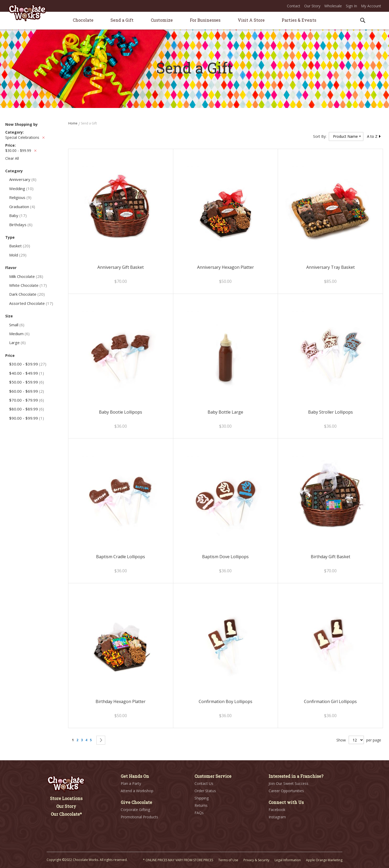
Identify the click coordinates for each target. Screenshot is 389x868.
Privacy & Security (256, 860)
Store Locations (66, 798)
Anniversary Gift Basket (121, 267)
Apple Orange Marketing (324, 860)
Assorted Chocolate (31, 303)
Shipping (202, 798)
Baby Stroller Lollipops (330, 412)
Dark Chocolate (27, 294)
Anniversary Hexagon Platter (226, 267)
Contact (294, 6)
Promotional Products (139, 817)
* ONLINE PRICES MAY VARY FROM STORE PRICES (178, 860)
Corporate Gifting (135, 810)
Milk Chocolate (26, 276)
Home (73, 123)
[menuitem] (83, 20)
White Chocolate (28, 285)
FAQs (199, 813)
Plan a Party (131, 783)
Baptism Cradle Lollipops (121, 557)
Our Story (312, 6)
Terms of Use (228, 860)
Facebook (277, 810)
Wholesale (333, 6)
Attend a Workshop (137, 791)
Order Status (205, 791)
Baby (18, 215)
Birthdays (21, 225)
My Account (371, 6)
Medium (19, 334)
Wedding (21, 189)
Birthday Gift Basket (330, 557)
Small (17, 325)
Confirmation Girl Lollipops (330, 701)
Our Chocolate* (66, 814)
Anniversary (23, 179)
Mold (18, 255)
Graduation (22, 207)
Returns (201, 805)
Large (17, 342)
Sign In (351, 6)
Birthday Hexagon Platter (121, 701)
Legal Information (288, 860)
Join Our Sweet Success (288, 783)
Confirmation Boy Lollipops (226, 701)
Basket (20, 246)
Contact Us (204, 783)
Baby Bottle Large (225, 412)
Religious (20, 197)
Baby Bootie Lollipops (121, 412)
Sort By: (320, 136)
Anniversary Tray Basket (330, 267)
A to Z (374, 136)
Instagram (277, 817)
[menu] (194, 21)
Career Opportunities (286, 791)
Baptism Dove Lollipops (225, 557)
